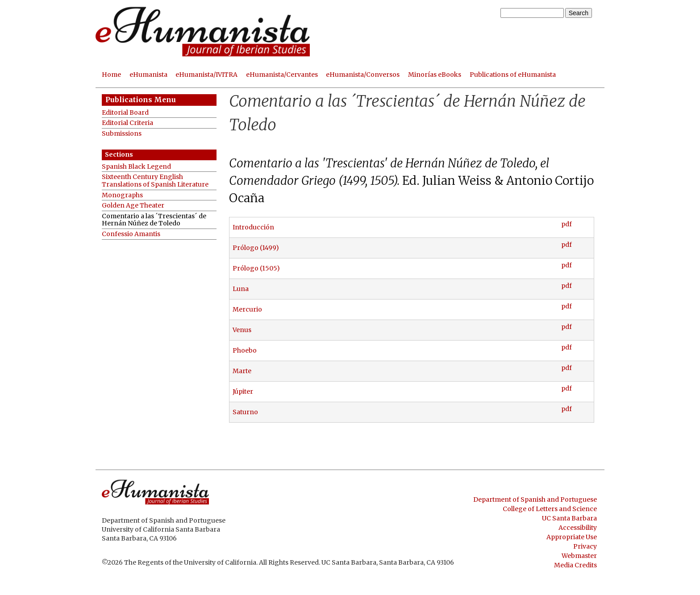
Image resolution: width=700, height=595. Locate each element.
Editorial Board (125, 113)
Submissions (122, 134)
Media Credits (575, 565)
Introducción (253, 227)
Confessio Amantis (131, 234)
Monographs (122, 195)
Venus (242, 330)
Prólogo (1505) (256, 268)
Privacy (585, 546)
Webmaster (579, 556)
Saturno (245, 412)
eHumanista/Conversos (363, 75)
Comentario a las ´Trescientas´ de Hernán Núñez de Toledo (154, 220)
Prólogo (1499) (256, 248)
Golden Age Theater (133, 206)
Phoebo (245, 350)
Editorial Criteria (127, 123)
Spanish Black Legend (136, 167)
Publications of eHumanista (513, 75)
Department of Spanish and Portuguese (535, 499)
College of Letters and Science (550, 509)
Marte (242, 371)
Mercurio (247, 309)
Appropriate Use (572, 537)
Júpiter (243, 391)
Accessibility (578, 528)
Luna (241, 289)
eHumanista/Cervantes (282, 75)
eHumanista (148, 75)
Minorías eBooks (435, 75)
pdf (567, 224)
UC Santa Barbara (569, 518)
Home (111, 75)
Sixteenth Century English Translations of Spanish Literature (155, 181)
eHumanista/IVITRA (206, 75)
